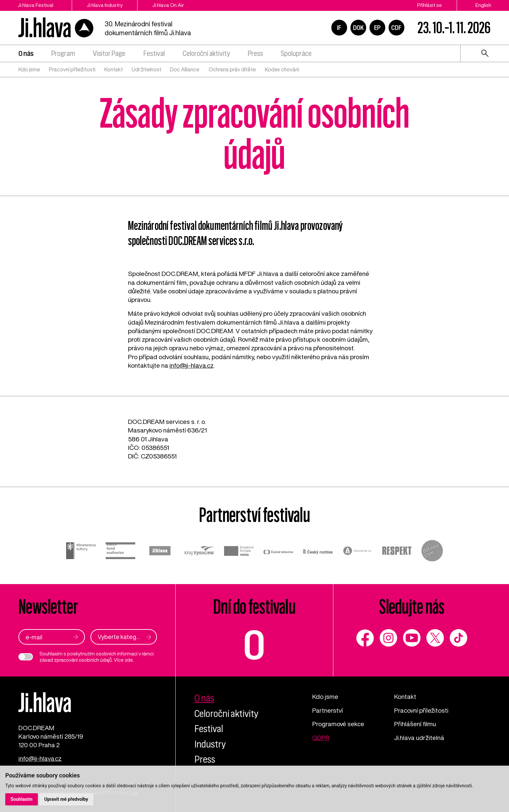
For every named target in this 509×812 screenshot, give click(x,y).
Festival (154, 53)
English (483, 5)
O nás (26, 53)
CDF (396, 28)
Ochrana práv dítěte (232, 69)
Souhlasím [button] (22, 799)
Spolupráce (296, 53)
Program (63, 53)
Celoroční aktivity (206, 53)
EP (377, 28)
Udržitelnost (146, 69)
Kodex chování (282, 69)
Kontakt (114, 69)
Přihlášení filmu (415, 724)
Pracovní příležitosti (72, 69)
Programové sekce (338, 724)
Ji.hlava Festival (36, 5)
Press (255, 53)
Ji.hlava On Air (168, 5)
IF (339, 28)
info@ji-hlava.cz (191, 365)
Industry (210, 744)
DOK (358, 28)
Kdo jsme (29, 69)
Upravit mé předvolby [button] (66, 799)
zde (129, 660)
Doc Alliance (185, 69)
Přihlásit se (430, 5)
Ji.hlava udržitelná (419, 738)
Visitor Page (109, 53)
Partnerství (328, 710)
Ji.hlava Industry (105, 5)
